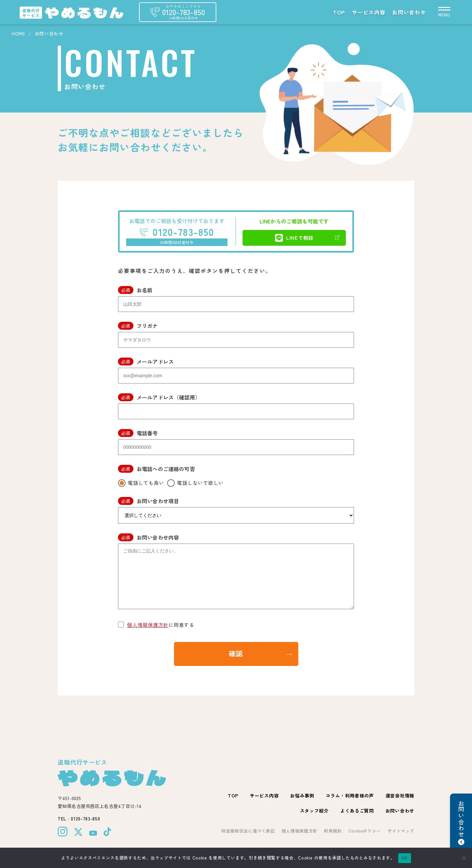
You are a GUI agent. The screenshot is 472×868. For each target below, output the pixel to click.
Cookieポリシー (365, 831)
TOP (339, 12)
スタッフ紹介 (314, 811)
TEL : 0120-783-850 (79, 818)
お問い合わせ (409, 12)
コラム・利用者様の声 (350, 796)
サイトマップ (401, 831)
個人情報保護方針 (148, 625)
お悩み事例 (302, 796)
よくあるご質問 (357, 811)
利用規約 (333, 831)
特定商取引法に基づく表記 (248, 831)
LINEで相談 (294, 238)
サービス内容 (369, 12)
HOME (19, 33)
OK (405, 858)
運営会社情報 (400, 796)
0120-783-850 (183, 232)
